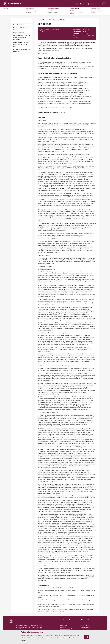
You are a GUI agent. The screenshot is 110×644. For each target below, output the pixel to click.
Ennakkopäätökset (48, 20)
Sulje (87, 637)
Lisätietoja (24, 641)
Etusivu (40, 20)
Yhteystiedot (80, 4)
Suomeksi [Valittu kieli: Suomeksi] (92, 4)
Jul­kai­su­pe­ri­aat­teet (19, 33)
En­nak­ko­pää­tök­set (19, 25)
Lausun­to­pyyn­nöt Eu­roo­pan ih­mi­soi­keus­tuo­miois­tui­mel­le (21, 44)
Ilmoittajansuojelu (66, 629)
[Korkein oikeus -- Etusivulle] (12, 3)
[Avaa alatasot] (30, 28)
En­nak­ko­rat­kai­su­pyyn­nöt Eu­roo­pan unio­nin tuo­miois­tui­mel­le (20, 38)
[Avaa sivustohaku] (104, 4)
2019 (56, 20)
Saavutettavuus (64, 625)
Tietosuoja (63, 627)
